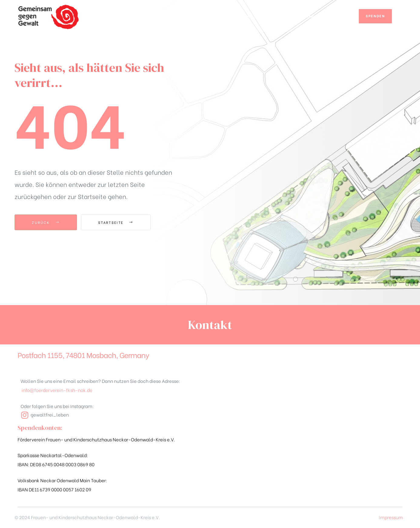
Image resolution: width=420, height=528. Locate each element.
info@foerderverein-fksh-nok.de (57, 390)
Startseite (116, 222)
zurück (46, 222)
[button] (375, 16)
